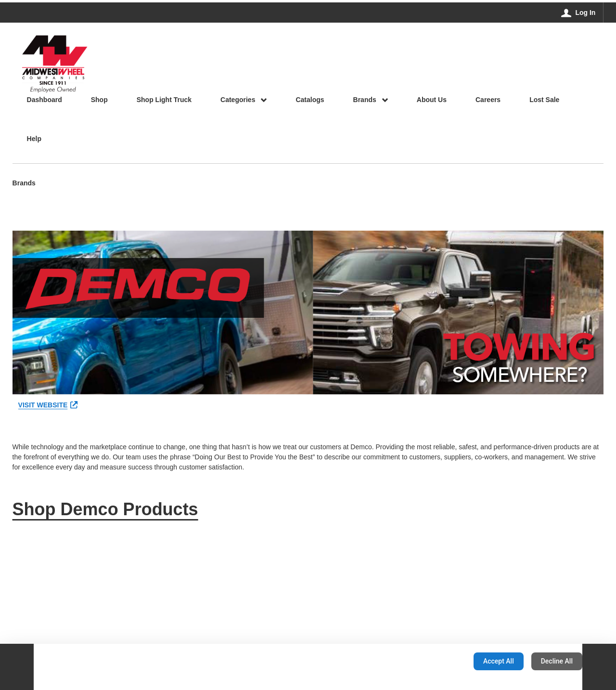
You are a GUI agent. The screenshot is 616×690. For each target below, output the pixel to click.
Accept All (499, 661)
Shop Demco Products (105, 509)
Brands (24, 184)
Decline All (557, 661)
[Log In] (579, 13)
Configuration (436, 661)
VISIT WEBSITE (48, 405)
